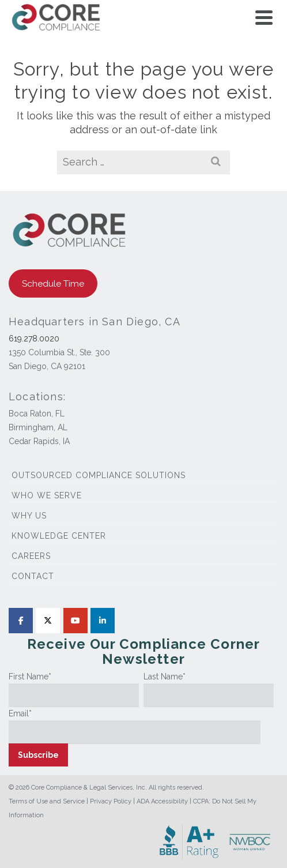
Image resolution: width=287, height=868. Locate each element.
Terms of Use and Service (47, 801)
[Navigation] (264, 17)
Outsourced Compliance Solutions (99, 475)
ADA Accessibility (162, 801)
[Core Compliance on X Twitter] (48, 621)
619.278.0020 (34, 339)
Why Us (29, 516)
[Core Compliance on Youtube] (75, 621)
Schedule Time (53, 283)
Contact (33, 576)
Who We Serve (47, 495)
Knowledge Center (59, 536)
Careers (31, 556)
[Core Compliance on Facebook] (21, 621)
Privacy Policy (111, 801)
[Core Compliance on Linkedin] (103, 621)
